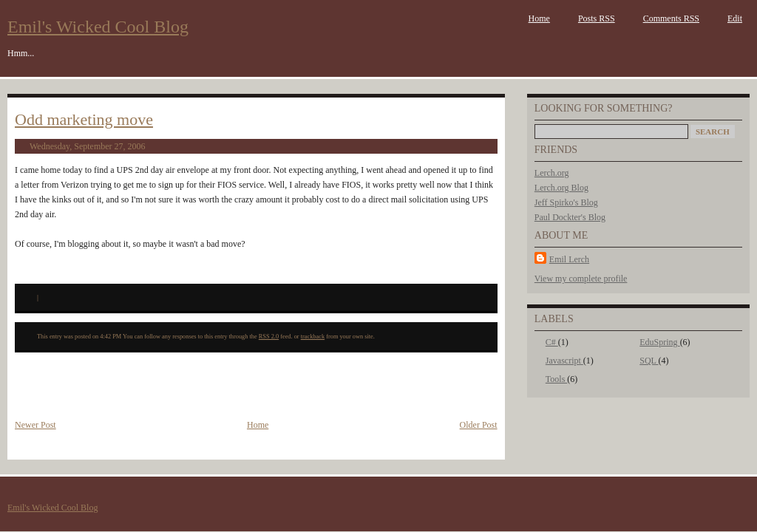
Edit (735, 18)
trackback (313, 337)
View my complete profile (581, 279)
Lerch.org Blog (561, 188)
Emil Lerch (569, 259)
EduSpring (659, 342)
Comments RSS (671, 18)
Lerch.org (552, 173)
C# (552, 342)
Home (539, 18)
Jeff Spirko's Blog (566, 202)
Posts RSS (597, 18)
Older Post (479, 425)
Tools (557, 379)
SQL (649, 361)
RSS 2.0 (269, 337)
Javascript (564, 361)
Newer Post (35, 425)
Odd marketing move (84, 119)
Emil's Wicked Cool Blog (98, 27)
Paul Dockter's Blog (570, 217)
